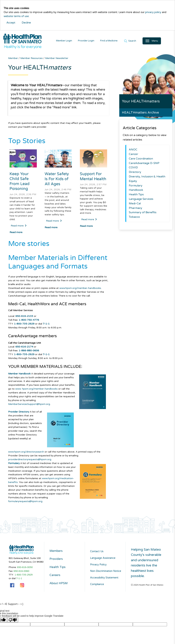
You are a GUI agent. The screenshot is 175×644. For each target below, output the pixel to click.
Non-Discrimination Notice (106, 572)
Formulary (136, 187)
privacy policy (153, 12)
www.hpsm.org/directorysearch (26, 453)
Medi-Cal (135, 205)
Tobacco (134, 218)
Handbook (136, 191)
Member (13, 59)
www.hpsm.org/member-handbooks (80, 289)
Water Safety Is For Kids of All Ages (57, 180)
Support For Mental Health (93, 177)
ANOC (133, 151)
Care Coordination (141, 160)
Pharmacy (136, 209)
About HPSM (61, 588)
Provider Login (90, 41)
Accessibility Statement (104, 579)
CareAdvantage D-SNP (144, 164)
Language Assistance (103, 559)
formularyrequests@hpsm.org (25, 502)
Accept (11, 23)
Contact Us (97, 552)
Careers (56, 579)
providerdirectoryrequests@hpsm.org (30, 460)
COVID (133, 169)
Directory (135, 173)
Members (58, 552)
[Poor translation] (13, 621)
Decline (26, 23)
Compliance (97, 585)
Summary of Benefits (143, 214)
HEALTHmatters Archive (140, 114)
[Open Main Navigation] (155, 41)
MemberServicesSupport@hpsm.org (29, 405)
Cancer (134, 155)
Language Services (141, 200)
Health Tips (136, 195)
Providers (58, 561)
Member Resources (32, 59)
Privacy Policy (98, 566)
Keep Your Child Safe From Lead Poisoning (20, 182)
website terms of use (16, 16)
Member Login (68, 41)
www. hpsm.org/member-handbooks (36, 390)
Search (136, 42)
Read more (19, 227)
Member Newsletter (57, 59)
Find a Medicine (112, 41)
